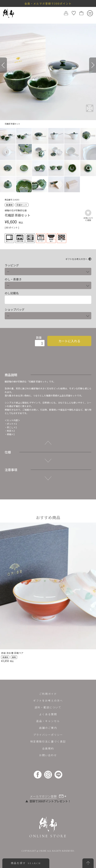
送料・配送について (48, 707)
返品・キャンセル (48, 721)
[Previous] (3, 65)
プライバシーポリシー (48, 735)
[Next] (93, 65)
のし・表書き (13, 279)
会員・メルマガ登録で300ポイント (48, 3)
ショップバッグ (15, 309)
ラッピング (12, 265)
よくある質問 (48, 714)
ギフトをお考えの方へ (76, 259)
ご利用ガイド (48, 694)
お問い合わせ (48, 755)
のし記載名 (12, 293)
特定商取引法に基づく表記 (48, 741)
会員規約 (48, 748)
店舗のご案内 (48, 728)
